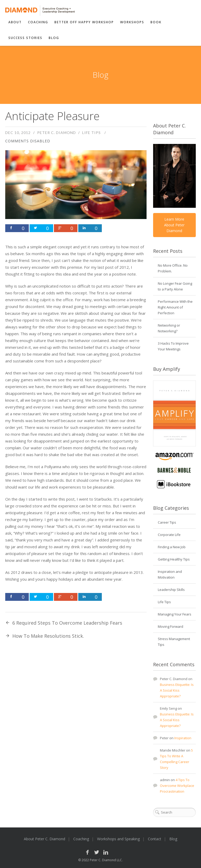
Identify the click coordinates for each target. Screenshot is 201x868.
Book (156, 22)
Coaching (38, 22)
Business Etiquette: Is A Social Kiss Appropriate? (177, 690)
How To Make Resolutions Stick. (48, 636)
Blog (54, 38)
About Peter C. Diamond (44, 839)
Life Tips (91, 133)
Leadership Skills (171, 590)
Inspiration (183, 738)
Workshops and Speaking (118, 839)
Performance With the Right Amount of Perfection (175, 307)
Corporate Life (169, 535)
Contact (155, 839)
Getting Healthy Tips (174, 559)
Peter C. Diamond (57, 133)
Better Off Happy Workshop (84, 22)
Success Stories (25, 38)
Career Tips (167, 522)
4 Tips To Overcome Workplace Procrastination (177, 786)
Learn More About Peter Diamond (174, 225)
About (15, 22)
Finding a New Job (172, 547)
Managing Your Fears (175, 614)
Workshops (132, 22)
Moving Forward (171, 626)
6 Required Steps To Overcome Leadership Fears (67, 623)
